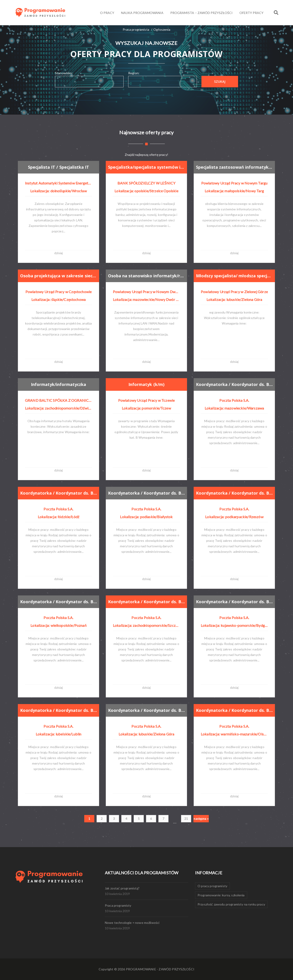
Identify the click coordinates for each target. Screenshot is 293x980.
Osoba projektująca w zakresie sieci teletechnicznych (59, 276)
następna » (201, 819)
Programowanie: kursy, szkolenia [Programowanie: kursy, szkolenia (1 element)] (221, 895)
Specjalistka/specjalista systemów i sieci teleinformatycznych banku (147, 167)
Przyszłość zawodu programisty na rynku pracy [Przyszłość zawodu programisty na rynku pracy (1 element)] (231, 904)
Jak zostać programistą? (122, 888)
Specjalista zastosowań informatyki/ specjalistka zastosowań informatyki (235, 167)
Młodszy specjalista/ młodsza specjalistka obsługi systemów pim (235, 276)
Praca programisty (118, 905)
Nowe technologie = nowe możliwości (132, 923)
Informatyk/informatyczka (58, 384)
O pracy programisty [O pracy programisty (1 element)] (212, 886)
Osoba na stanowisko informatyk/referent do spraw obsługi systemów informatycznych (147, 276)
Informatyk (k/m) (146, 384)
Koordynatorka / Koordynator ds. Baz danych (235, 384)
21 (186, 819)
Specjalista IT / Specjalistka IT (59, 167)
